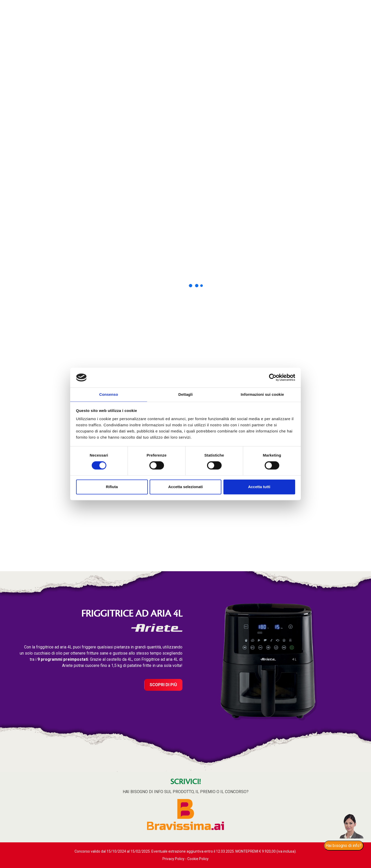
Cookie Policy (198, 859)
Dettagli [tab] (186, 394)
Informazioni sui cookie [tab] (262, 394)
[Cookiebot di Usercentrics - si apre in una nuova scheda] (273, 377)
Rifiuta (112, 487)
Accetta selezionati (185, 487)
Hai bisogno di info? (344, 846)
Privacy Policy (173, 859)
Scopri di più (163, 685)
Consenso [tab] (109, 394)
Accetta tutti (259, 487)
